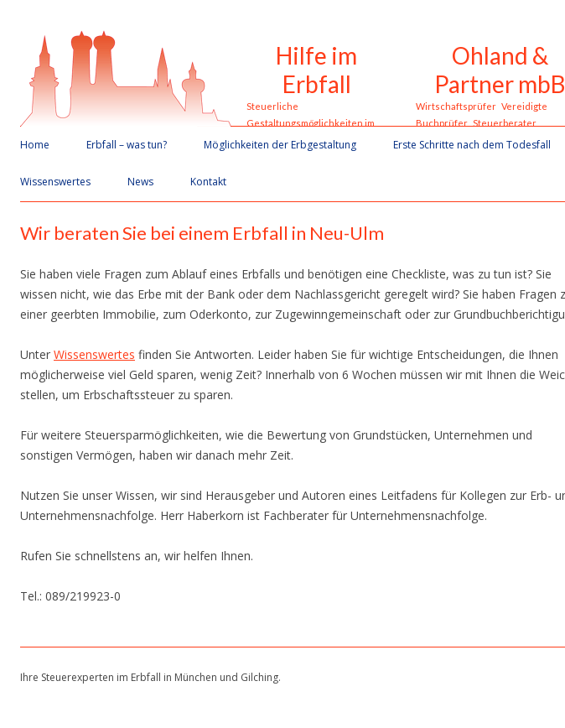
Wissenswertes (55, 182)
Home (35, 145)
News (140, 182)
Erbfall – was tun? (127, 145)
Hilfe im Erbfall (316, 70)
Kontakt (208, 182)
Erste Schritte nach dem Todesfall (472, 145)
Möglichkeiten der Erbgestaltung (280, 145)
